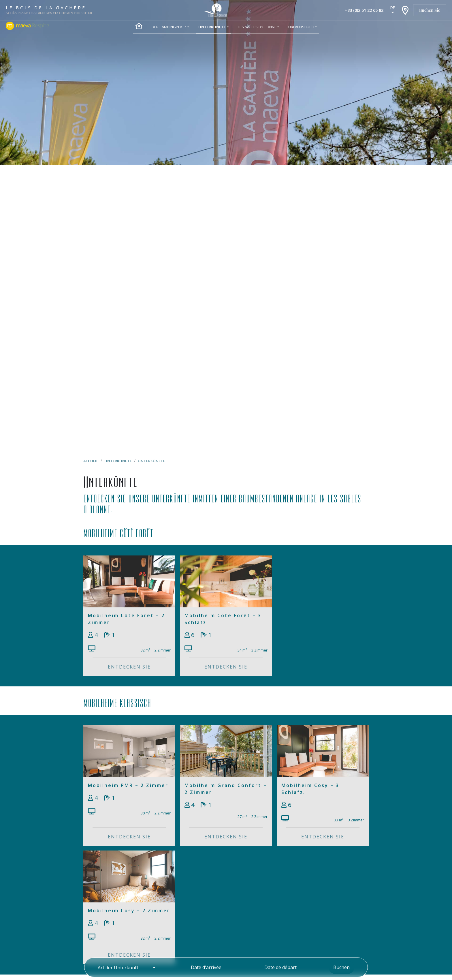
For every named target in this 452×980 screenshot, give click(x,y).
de (393, 7)
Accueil (91, 461)
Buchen (341, 967)
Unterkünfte (118, 461)
